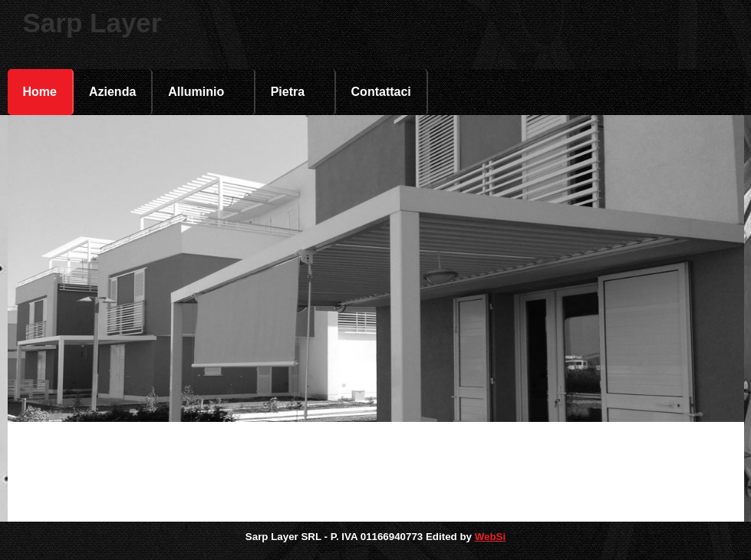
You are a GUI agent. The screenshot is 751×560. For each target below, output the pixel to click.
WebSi (491, 537)
